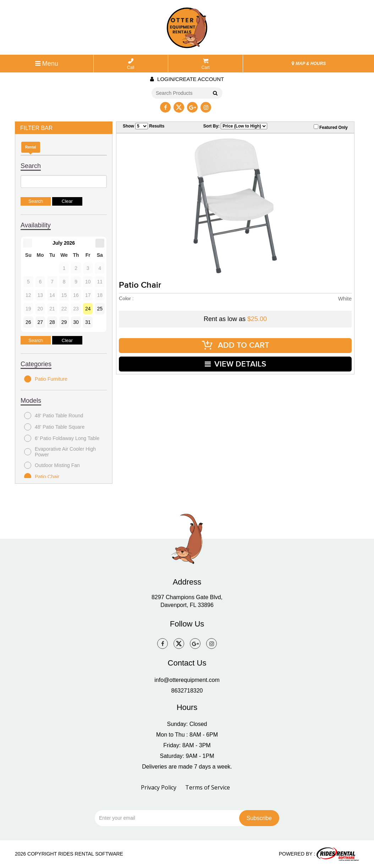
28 (52, 322)
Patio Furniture (46, 379)
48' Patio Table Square (54, 427)
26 (28, 322)
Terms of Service (208, 787)
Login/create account (187, 79)
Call (131, 64)
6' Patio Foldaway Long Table (62, 438)
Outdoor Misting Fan (52, 465)
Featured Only (331, 127)
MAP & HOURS (309, 64)
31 (88, 322)
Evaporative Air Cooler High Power (60, 452)
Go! (215, 93)
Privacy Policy (159, 787)
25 (100, 309)
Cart (206, 64)
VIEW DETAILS (235, 364)
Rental (31, 147)
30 (76, 322)
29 (64, 322)
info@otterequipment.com (187, 680)
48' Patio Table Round (54, 416)
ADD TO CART (235, 345)
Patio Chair (42, 477)
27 (40, 322)
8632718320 (187, 691)
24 (88, 309)
